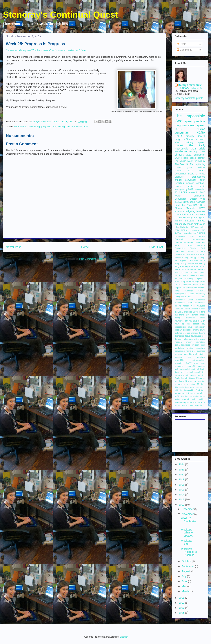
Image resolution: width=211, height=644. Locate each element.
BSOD (189, 245)
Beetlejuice (180, 248)
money (178, 221)
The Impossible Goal (77, 126)
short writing (184, 142)
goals (190, 167)
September (188, 566)
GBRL (202, 254)
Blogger (123, 637)
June (185, 581)
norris (188, 351)
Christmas (179, 251)
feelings (186, 333)
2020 (182, 475)
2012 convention (196, 155)
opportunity (180, 224)
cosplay (178, 330)
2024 (182, 464)
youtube (199, 405)
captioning (200, 164)
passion (178, 357)
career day (199, 324)
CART (202, 136)
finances (195, 333)
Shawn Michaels (185, 208)
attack (202, 315)
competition (20, 126)
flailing (202, 333)
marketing (179, 348)
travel (203, 396)
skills (177, 369)
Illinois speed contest (193, 158)
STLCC (202, 291)
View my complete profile (189, 98)
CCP (177, 158)
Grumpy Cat (194, 257)
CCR (203, 248)
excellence (181, 151)
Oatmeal (187, 285)
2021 (182, 470)
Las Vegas (180, 161)
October (187, 561)
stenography (181, 189)
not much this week (188, 354)
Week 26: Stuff (187, 542)
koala (177, 345)
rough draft (193, 224)
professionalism (198, 360)
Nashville (200, 202)
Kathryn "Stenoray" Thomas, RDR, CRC (190, 86)
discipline (187, 330)
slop (182, 369)
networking (180, 351)
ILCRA (178, 136)
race (54, 126)
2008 (182, 613)
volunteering (180, 402)
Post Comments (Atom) (92, 259)
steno (202, 224)
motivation (190, 221)
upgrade (186, 399)
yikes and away (188, 405)
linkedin (195, 345)
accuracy (179, 211)
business (201, 211)
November (188, 514)
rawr (203, 363)
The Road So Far (184, 164)
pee (190, 357)
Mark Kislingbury (196, 161)
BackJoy (201, 245)
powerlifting (34, 126)
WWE (202, 208)
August (186, 571)
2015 (182, 490)
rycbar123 (190, 366)
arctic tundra (192, 315)
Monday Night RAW (196, 282)
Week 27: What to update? (187, 533)
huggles (191, 218)
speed (201, 125)
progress (46, 126)
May (184, 586)
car (189, 324)
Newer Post (13, 247)
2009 (182, 608)
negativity (201, 348)
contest (178, 167)
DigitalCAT (180, 177)
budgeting (190, 211)
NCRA (201, 133)
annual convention (185, 180)
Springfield (180, 294)
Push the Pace (183, 205)
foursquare (196, 336)
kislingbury (200, 342)
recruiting (179, 366)
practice (190, 136)
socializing (189, 369)
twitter (177, 399)
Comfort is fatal (196, 251)
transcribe (194, 396)
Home (85, 247)
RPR (203, 205)
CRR (202, 151)
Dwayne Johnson (183, 254)
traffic (177, 396)
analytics (188, 312)
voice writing (199, 399)
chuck (190, 327)
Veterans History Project (186, 309)
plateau (178, 186)
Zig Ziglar (179, 312)
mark (203, 345)
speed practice (195, 121)
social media (196, 186)
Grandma (179, 257)
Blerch (193, 248)
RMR (196, 205)
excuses (190, 183)
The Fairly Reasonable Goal (190, 147)
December (188, 509)
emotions (200, 214)
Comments (185, 50)
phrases (179, 155)
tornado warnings (197, 393)
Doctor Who (198, 199)
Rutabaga (189, 291)
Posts (182, 44)
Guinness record (195, 139)
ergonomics (181, 218)
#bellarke (184, 227)
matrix (190, 348)
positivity (201, 357)
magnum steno (185, 125)
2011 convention (197, 189)
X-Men (202, 309)
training (185, 396)
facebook (200, 183)
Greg (186, 257)
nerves (202, 221)
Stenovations (198, 177)
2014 (182, 495)
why (177, 227)
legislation (186, 345)
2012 (182, 505)
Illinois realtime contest (194, 275)
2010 (182, 603)
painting (202, 354)
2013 (182, 499)
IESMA (178, 202)
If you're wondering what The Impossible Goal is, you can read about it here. (46, 50)
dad (192, 214)
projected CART (183, 363)
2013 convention (197, 227)
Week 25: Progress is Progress (189, 552)
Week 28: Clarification (188, 522)
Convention (181, 199)
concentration (182, 214)
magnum (201, 218)
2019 (182, 479)
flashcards (179, 336)
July (184, 576)
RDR (197, 288)
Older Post (156, 247)
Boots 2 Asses (197, 174)
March (186, 591)
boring (178, 318)
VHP (193, 306)
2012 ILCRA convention (187, 192)
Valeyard (201, 306)
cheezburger (180, 327)
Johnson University (184, 279)
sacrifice (201, 366)
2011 (182, 598)
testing (61, 126)
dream (196, 330)
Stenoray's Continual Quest (61, 15)
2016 (182, 485)
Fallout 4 (195, 254)
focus (188, 336)
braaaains (190, 318)
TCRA (202, 297)
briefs (202, 149)
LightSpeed (189, 202)
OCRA (178, 285)
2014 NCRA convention (187, 230)
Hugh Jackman (192, 266)
